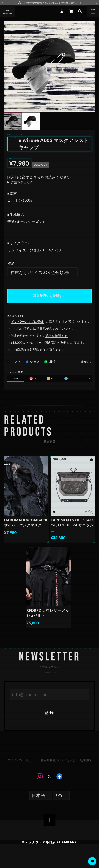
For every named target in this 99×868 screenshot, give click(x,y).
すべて (16, 378)
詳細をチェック (22, 182)
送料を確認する (56, 336)
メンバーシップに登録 (27, 322)
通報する (86, 362)
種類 (11, 263)
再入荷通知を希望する (49, 296)
